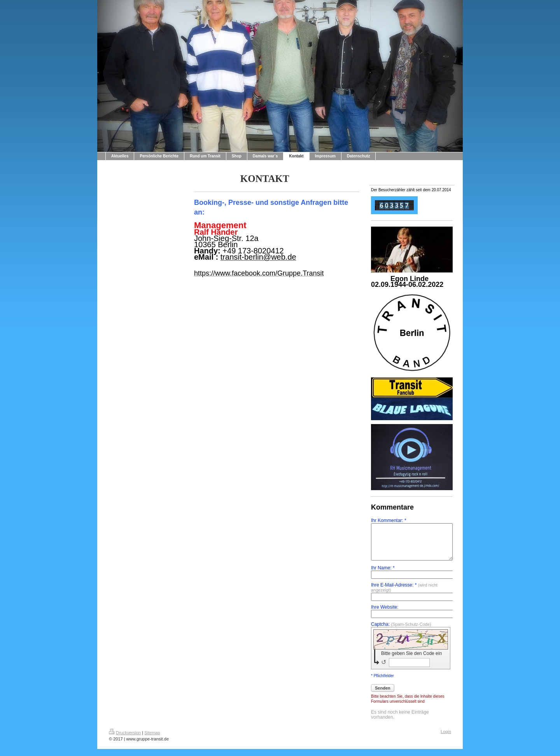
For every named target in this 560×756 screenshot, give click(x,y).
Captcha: (401, 631)
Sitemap (152, 740)
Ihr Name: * (383, 575)
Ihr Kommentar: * (389, 521)
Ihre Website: (385, 614)
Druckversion (125, 740)
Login (446, 739)
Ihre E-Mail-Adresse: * (404, 594)
